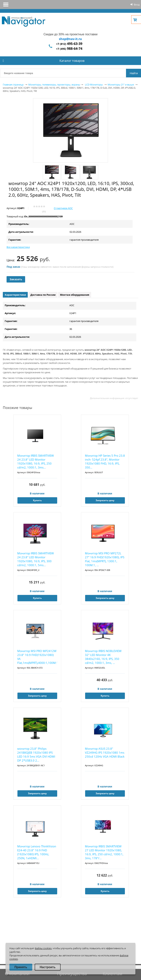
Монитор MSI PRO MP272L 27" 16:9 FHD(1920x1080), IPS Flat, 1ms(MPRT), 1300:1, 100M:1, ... (105, 559)
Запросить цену (105, 500)
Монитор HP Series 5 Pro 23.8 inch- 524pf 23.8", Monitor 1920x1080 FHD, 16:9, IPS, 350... (105, 461)
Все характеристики (18, 247)
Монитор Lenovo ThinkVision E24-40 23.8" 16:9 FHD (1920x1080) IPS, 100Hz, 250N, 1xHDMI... (37, 852)
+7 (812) (69, 44)
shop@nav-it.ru (70, 39)
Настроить (48, 967)
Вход (137, 5)
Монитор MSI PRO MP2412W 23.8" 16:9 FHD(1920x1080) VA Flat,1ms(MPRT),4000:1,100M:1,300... (37, 657)
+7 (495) (69, 49)
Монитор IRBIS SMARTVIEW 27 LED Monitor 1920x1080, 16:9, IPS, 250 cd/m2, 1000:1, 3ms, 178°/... (104, 852)
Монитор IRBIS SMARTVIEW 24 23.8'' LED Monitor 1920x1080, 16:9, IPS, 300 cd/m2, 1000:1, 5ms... (36, 559)
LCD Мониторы (94, 85)
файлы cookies (43, 948)
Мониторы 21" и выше (121, 85)
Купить (37, 500)
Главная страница (13, 85)
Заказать (16, 279)
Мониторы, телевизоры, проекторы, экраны (54, 85)
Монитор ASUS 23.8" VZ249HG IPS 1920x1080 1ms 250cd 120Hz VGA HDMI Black (105, 753)
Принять (21, 967)
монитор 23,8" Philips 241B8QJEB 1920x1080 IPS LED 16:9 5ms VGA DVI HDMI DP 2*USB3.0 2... (36, 754)
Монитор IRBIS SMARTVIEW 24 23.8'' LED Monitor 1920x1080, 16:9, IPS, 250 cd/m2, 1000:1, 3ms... (36, 461)
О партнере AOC (63, 208)
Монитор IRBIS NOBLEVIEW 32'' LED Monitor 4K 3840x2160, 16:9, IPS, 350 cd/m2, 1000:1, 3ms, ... (103, 657)
